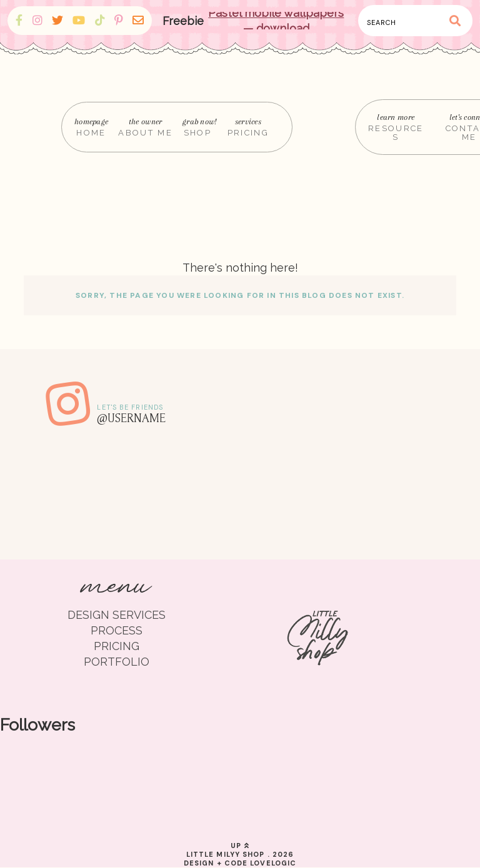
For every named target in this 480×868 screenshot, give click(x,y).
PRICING (117, 646)
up (240, 846)
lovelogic (273, 863)
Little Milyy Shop (226, 854)
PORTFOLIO (117, 662)
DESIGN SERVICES (117, 615)
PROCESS (117, 630)
